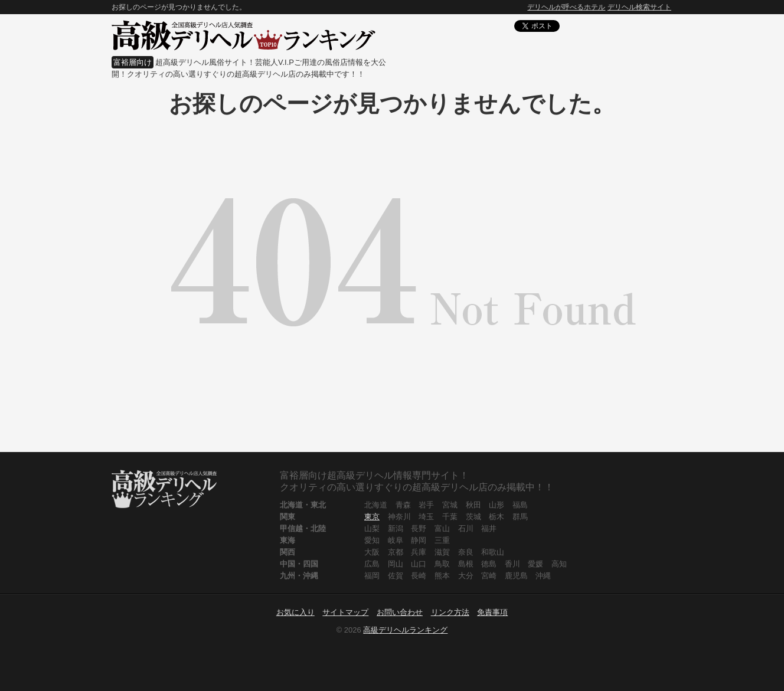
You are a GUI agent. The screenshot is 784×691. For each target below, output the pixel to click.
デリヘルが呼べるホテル (566, 7)
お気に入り (295, 612)
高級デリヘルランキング (405, 630)
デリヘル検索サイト (639, 7)
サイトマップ (345, 612)
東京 (372, 517)
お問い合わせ (400, 612)
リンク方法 (450, 612)
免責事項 (492, 612)
